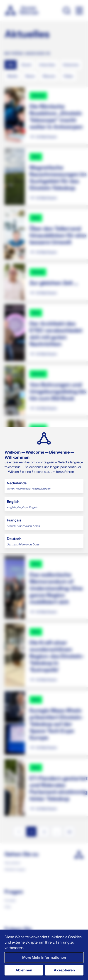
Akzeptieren (64, 970)
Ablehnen (24, 970)
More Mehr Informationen (44, 957)
